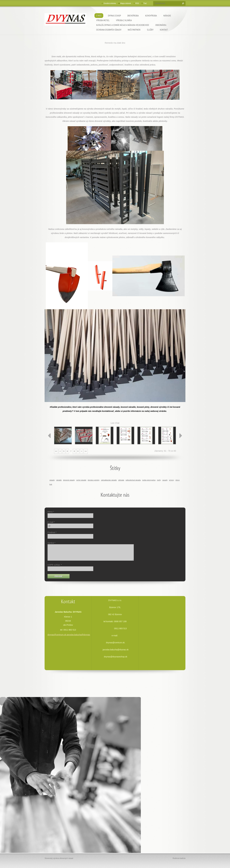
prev (49, 436)
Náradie (167, 16)
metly (159, 480)
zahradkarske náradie (109, 480)
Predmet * (52, 532)
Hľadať (183, 3)
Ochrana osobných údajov (109, 30)
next (181, 436)
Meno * (51, 512)
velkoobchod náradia (133, 480)
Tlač (145, 3)
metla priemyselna (149, 480)
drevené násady (69, 480)
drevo (177, 480)
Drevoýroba (133, 16)
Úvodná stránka (110, 3)
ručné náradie (81, 480)
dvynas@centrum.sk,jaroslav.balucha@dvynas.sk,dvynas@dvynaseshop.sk (82, 635)
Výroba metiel (103, 20)
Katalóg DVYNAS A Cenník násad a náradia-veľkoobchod (123, 25)
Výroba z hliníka (124, 20)
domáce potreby (94, 480)
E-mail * (51, 522)
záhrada (121, 480)
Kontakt (164, 30)
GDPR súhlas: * (55, 565)
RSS (137, 3)
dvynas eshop (114, 16)
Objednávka (161, 25)
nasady (165, 480)
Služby (150, 30)
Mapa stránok (126, 3)
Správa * (51, 543)
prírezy (171, 480)
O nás (99, 16)
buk (51, 484)
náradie (59, 480)
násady (52, 480)
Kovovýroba (151, 16)
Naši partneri (134, 30)
